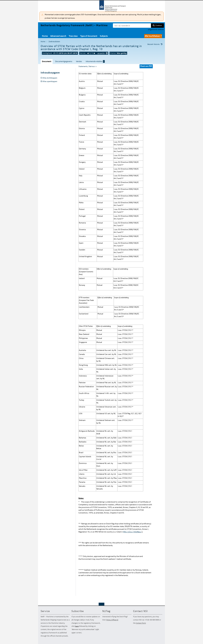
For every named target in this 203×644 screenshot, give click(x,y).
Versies (79, 61)
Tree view (73, 36)
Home (45, 36)
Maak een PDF (146, 66)
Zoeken (159, 25)
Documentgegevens (64, 61)
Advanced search (58, 36)
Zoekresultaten (54, 42)
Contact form (141, 623)
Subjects (104, 36)
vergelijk (101, 53)
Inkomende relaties (95, 61)
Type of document (89, 36)
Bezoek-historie (153, 44)
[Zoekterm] (132, 26)
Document (47, 61)
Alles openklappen (50, 81)
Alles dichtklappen (50, 78)
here (77, 626)
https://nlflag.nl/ (112, 620)
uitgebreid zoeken (156, 29)
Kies (107, 53)
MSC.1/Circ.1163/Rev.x (132, 532)
